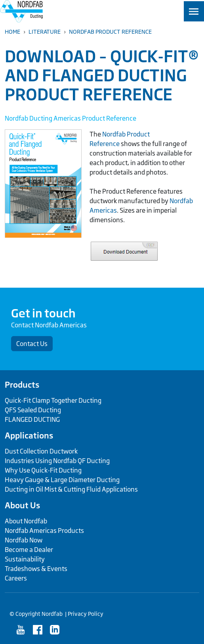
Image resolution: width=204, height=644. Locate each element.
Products (22, 384)
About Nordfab (26, 521)
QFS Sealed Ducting (33, 410)
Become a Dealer (29, 550)
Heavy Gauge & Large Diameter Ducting (62, 480)
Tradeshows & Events (36, 569)
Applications (29, 435)
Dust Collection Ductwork (41, 451)
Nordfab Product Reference (110, 32)
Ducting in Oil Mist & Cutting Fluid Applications (71, 489)
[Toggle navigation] (194, 11)
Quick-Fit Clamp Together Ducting (53, 400)
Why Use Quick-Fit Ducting (43, 470)
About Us (22, 505)
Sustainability (25, 559)
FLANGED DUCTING (32, 419)
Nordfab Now (24, 540)
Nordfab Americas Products (44, 531)
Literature (45, 32)
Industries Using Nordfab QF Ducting (57, 461)
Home (12, 32)
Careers (16, 578)
